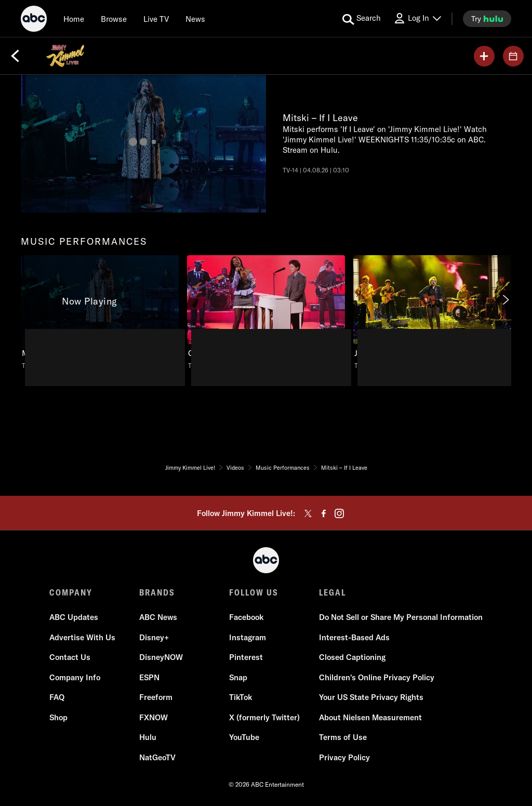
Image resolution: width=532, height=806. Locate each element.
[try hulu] (487, 19)
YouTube (244, 737)
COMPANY (71, 592)
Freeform (156, 697)
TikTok (241, 697)
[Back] (15, 56)
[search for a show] (362, 19)
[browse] (114, 19)
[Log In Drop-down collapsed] (417, 18)
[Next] (505, 300)
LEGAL (332, 592)
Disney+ (154, 637)
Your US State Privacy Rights (371, 697)
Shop (58, 717)
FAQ (57, 697)
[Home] (74, 19)
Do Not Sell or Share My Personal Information (401, 617)
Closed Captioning (352, 657)
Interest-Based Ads (354, 637)
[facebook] (324, 513)
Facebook (246, 617)
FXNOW (154, 717)
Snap (238, 677)
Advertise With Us (82, 637)
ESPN (149, 677)
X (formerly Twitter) (264, 717)
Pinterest (246, 657)
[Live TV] (156, 19)
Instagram (248, 637)
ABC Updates (74, 617)
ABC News (158, 617)
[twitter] (308, 513)
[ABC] (34, 20)
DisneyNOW (161, 657)
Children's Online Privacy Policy (377, 677)
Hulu (148, 737)
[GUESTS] (513, 56)
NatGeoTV (157, 757)
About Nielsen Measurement (370, 717)
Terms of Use (343, 737)
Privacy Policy (344, 757)
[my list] (484, 56)
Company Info (75, 677)
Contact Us (70, 657)
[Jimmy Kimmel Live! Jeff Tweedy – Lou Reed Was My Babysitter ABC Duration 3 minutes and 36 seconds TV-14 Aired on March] (432, 313)
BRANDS (157, 592)
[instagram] (339, 513)
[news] (195, 19)
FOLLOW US (254, 592)
